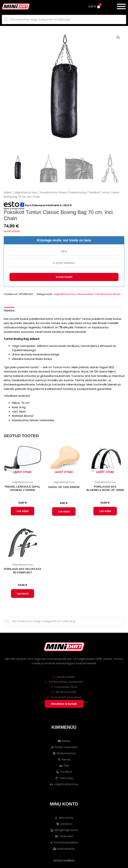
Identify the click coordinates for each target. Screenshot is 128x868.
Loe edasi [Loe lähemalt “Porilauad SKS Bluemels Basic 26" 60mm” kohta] (105, 511)
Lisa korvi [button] (23, 594)
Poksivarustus (78, 193)
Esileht (8, 193)
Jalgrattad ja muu (26, 193)
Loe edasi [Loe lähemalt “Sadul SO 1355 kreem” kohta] (64, 512)
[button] (118, 37)
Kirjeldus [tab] (9, 311)
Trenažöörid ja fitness (53, 193)
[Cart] (99, 6)
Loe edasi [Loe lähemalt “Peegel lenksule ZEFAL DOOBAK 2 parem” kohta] (23, 511)
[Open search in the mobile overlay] (64, 19)
